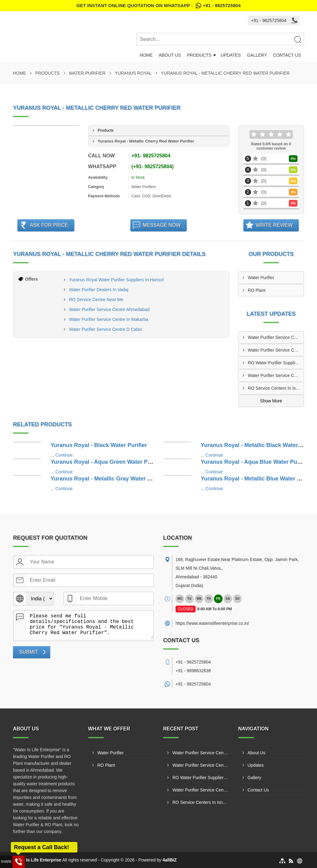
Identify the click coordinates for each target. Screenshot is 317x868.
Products (199, 55)
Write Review (274, 225)
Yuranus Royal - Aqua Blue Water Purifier (255, 462)
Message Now (162, 225)
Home (146, 55)
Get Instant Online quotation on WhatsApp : (158, 6)
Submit (28, 652)
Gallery (257, 55)
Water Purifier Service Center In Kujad (276, 337)
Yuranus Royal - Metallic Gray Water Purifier (109, 479)
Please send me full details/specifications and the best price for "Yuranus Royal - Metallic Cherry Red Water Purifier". (90, 625)
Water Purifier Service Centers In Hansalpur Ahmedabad (276, 350)
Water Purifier (87, 73)
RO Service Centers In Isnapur (276, 388)
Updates (231, 55)
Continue (64, 455)
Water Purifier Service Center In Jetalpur (276, 375)
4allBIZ (170, 860)
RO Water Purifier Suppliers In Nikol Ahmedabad (276, 363)
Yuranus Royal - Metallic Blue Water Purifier (258, 479)
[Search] (297, 39)
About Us (170, 55)
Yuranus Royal (133, 73)
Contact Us (287, 55)
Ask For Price (49, 225)
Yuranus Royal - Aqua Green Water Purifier (107, 462)
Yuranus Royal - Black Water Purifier (99, 445)
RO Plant (257, 290)
